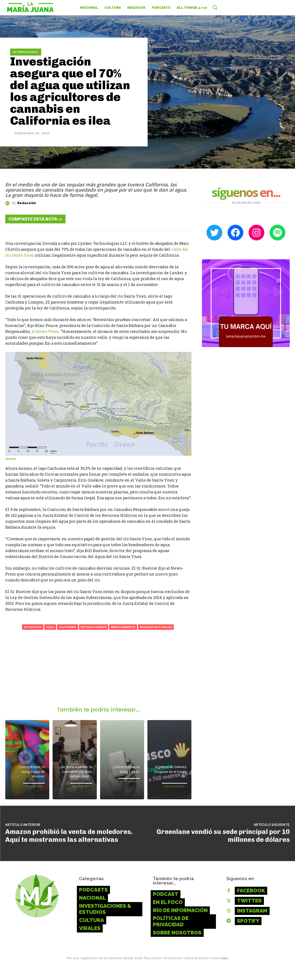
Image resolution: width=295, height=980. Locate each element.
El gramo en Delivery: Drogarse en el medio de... (169, 773)
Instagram (252, 921)
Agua (50, 627)
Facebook (251, 901)
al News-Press (45, 331)
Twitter (249, 911)
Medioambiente (123, 627)
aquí (224, 969)
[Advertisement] (98, 674)
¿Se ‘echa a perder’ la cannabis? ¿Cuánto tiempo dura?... (76, 777)
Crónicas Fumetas (174, 788)
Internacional (26, 52)
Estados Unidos (94, 627)
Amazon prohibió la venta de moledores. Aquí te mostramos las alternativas (69, 846)
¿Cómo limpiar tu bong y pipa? (123, 770)
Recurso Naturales (156, 627)
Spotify (248, 931)
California (68, 627)
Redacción (27, 203)
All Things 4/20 (34, 788)
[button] (215, 7)
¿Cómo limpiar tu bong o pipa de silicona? (28, 773)
